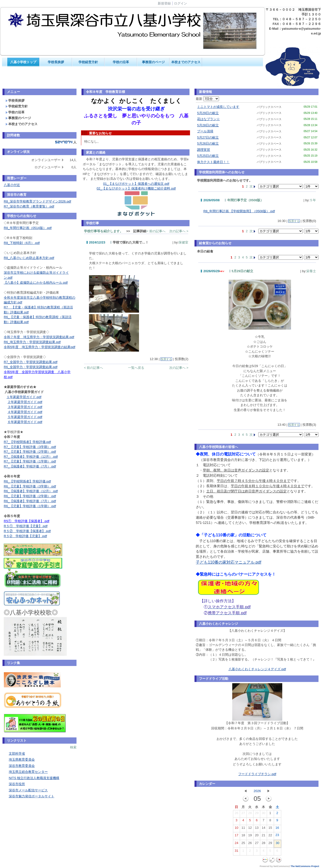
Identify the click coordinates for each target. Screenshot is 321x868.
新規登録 (164, 3)
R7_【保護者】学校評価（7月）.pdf (30, 466)
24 (236, 844)
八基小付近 (12, 185)
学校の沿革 (121, 62)
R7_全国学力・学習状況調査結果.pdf (31, 362)
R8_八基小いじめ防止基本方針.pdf (29, 258)
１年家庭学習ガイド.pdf (24, 397)
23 (277, 836)
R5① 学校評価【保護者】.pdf (26, 521)
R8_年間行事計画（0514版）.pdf (28, 228)
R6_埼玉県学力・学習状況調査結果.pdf (32, 342)
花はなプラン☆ (208, 119)
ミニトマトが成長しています (218, 107)
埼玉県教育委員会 (22, 759)
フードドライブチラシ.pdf (257, 774)
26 (236, 814)
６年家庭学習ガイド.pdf (25, 422)
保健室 (183, 242)
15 (270, 829)
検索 (73, 747)
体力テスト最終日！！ (213, 162)
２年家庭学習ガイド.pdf (25, 402)
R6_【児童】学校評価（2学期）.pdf (30, 496)
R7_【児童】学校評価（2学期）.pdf (30, 452)
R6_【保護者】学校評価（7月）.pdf (30, 501)
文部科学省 (17, 754)
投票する (166, 359)
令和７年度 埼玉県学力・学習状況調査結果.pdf (39, 337)
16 (277, 829)
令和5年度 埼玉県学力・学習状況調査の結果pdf (39, 347)
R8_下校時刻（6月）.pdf (22, 243)
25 (243, 844)
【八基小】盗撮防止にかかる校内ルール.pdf (36, 283)
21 (263, 836)
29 (257, 814)
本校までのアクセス (186, 62)
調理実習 (203, 150)
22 (270, 836)
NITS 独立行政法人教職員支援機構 (34, 778)
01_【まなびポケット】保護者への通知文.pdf (136, 184)
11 (243, 829)
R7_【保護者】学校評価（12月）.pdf (31, 457)
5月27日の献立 (208, 137)
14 (263, 829)
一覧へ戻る (136, 368)
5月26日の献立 (208, 143)
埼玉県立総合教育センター (28, 772)
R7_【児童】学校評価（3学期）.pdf (30, 447)
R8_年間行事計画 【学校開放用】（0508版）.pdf (239, 211)
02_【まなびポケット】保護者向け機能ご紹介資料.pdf (136, 188)
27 (243, 814)
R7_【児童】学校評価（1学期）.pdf (30, 461)
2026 (257, 791)
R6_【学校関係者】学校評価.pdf (27, 481)
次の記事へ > (179, 231)
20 (257, 836)
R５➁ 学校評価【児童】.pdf (25, 536)
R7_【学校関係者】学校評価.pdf (27, 442)
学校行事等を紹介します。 (103, 231)
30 (263, 814)
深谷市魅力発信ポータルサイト (31, 796)
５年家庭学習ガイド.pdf (25, 417)
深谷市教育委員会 (22, 766)
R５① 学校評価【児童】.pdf (26, 526)
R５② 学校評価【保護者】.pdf (27, 531)
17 (236, 836)
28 (250, 814)
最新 (207, 99)
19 (250, 836)
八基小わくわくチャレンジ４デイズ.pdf (257, 669)
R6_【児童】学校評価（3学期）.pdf (30, 486)
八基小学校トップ (23, 62)
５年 (313, 200)
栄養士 (311, 271)
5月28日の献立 (208, 125)
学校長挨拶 (56, 62)
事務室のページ (153, 62)
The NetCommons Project (305, 866)
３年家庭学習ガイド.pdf (25, 407)
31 (236, 852)
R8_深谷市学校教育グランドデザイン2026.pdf (37, 201)
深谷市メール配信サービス (28, 790)
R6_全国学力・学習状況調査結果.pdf (31, 367)
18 (243, 836)
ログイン (180, 3)
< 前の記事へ (156, 231)
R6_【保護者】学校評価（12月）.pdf (31, 491)
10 (236, 829)
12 (250, 829)
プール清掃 (205, 131)
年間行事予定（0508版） (245, 200)
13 (257, 829)
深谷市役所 (17, 784)
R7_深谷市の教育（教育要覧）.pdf (29, 206)
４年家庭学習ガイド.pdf (25, 412)
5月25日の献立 (208, 156)
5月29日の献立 (208, 113)
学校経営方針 (88, 62)
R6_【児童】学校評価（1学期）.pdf (30, 506)
